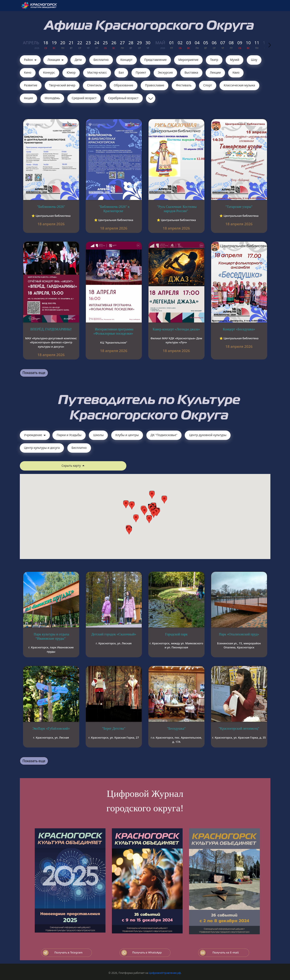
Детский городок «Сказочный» (114, 634)
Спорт (208, 85)
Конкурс (49, 72)
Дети (78, 60)
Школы (98, 435)
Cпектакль (95, 85)
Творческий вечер (62, 85)
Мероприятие (188, 60)
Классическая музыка (239, 85)
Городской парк (176, 634)
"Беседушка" (176, 728)
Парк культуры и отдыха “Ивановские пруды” (51, 636)
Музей (234, 60)
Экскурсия (165, 72)
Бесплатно (101, 60)
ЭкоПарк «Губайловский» (51, 728)
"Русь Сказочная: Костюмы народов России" (177, 209)
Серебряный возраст (123, 98)
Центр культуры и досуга (42, 448)
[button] (154, 514)
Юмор (71, 72)
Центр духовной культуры (208, 435)
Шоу (254, 60)
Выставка (191, 72)
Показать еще (34, 373)
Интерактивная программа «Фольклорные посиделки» (113, 331)
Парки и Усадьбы (69, 435)
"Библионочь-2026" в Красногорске (114, 209)
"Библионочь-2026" (51, 207)
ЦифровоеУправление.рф (165, 973)
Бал (121, 72)
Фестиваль (184, 85)
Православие (154, 85)
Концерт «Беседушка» (239, 329)
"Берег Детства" (114, 728)
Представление (155, 60)
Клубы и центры (127, 435)
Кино (28, 72)
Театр (214, 60)
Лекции (215, 72)
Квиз (236, 72)
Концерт (126, 60)
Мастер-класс (97, 72)
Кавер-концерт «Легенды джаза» (176, 329)
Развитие (31, 85)
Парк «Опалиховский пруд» (239, 634)
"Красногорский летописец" (239, 728)
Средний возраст (84, 98)
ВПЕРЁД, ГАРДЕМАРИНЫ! (51, 329)
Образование (123, 85)
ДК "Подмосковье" (164, 435)
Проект (141, 72)
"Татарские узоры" (239, 207)
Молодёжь (52, 98)
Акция (29, 98)
